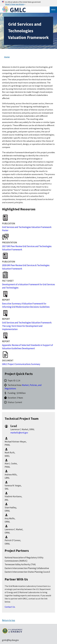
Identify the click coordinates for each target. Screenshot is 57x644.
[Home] (6, 10)
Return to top (9, 620)
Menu (53, 10)
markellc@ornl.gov (19, 433)
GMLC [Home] (18, 10)
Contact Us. (10, 607)
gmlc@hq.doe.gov (10, 640)
